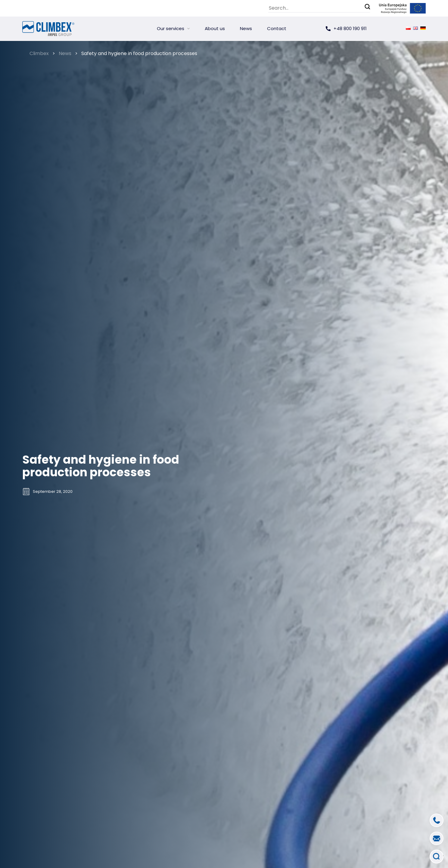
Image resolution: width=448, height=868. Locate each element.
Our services (171, 28)
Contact (277, 28)
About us (215, 28)
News (246, 28)
